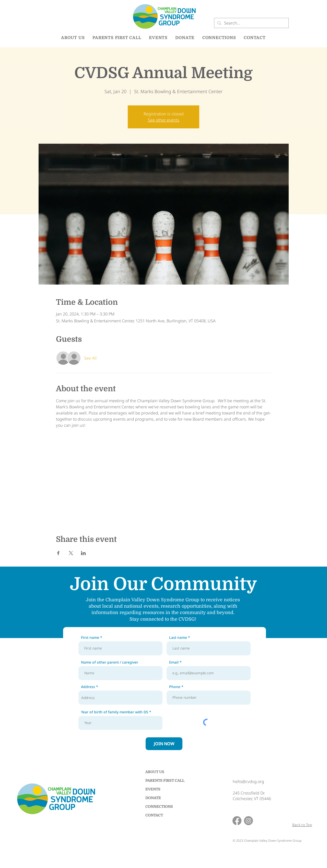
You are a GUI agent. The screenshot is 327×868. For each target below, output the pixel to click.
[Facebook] (237, 821)
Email (174, 662)
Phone (175, 687)
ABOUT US (155, 772)
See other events (164, 120)
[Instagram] (248, 821)
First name (90, 638)
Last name (178, 638)
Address (88, 687)
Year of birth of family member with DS (115, 712)
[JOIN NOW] (164, 744)
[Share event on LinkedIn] (83, 553)
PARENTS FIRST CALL (163, 780)
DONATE (153, 798)
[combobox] (120, 698)
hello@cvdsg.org (248, 781)
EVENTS (153, 789)
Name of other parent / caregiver (110, 662)
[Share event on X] (71, 553)
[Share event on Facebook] (58, 553)
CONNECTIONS (159, 806)
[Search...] (251, 23)
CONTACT (154, 815)
